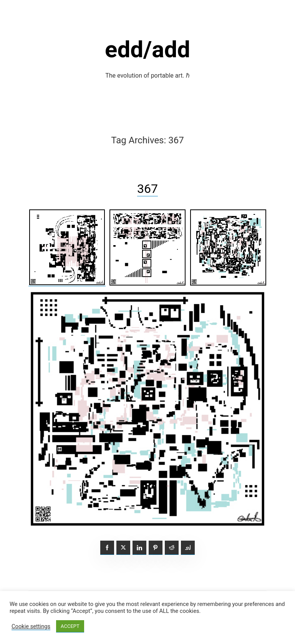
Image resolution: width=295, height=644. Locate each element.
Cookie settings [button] (31, 626)
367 (147, 189)
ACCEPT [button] (70, 626)
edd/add (147, 49)
